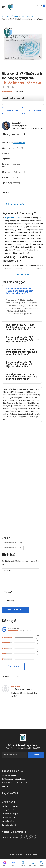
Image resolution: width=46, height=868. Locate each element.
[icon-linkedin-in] (13, 87)
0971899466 (12, 775)
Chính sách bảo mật (9, 825)
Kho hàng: (6, 783)
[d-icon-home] (3, 16)
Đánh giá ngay (13, 666)
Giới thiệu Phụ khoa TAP (10, 806)
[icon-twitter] (8, 87)
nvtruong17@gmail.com (16, 779)
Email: (4, 779)
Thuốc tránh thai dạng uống (13, 543)
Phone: (5, 775)
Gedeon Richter (19, 143)
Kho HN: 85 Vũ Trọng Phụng (20, 783)
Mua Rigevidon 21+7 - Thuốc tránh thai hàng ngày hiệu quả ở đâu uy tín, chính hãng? (22, 327)
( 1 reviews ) (18, 92)
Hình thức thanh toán (9, 817)
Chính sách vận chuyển (10, 814)
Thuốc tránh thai (27, 16)
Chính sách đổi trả (8, 821)
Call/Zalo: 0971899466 (10, 837)
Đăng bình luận (14, 610)
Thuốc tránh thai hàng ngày (13, 548)
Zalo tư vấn (12, 110)
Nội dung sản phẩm (16, 204)
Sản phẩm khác (12, 16)
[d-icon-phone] (38, 7)
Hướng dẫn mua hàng (9, 810)
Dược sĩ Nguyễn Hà (19, 126)
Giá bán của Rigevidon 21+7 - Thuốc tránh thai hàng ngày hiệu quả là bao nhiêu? (20, 291)
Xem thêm (22, 274)
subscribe (36, 755)
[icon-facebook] (4, 87)
